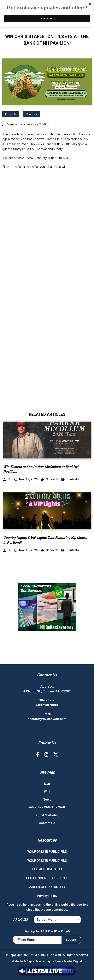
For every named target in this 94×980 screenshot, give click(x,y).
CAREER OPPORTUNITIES (47, 887)
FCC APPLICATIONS (47, 869)
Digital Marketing (47, 815)
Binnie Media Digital (68, 961)
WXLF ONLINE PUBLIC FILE (47, 851)
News (47, 799)
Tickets (8, 158)
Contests (31, 114)
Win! (47, 791)
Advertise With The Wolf (47, 807)
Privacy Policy (47, 896)
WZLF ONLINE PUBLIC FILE (47, 860)
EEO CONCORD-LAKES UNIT (47, 878)
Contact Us (47, 823)
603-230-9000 (47, 705)
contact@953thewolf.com (47, 719)
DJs (47, 784)
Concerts (11, 114)
